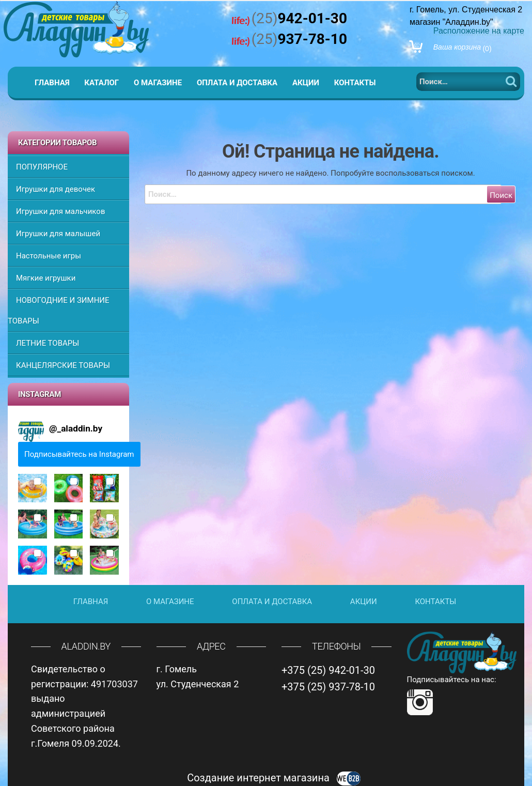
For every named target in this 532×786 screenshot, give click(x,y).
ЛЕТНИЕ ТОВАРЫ (48, 343)
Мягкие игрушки (46, 278)
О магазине (158, 83)
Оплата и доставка (237, 83)
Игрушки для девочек (56, 189)
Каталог (101, 83)
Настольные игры (49, 256)
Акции (306, 83)
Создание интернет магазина (274, 778)
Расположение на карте (479, 31)
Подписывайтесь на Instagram (79, 454)
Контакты (355, 83)
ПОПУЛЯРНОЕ (42, 167)
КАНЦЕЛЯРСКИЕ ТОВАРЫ (63, 365)
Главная (52, 83)
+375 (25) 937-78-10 (328, 687)
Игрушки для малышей (58, 234)
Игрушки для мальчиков (60, 211)
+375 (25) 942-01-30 (328, 670)
